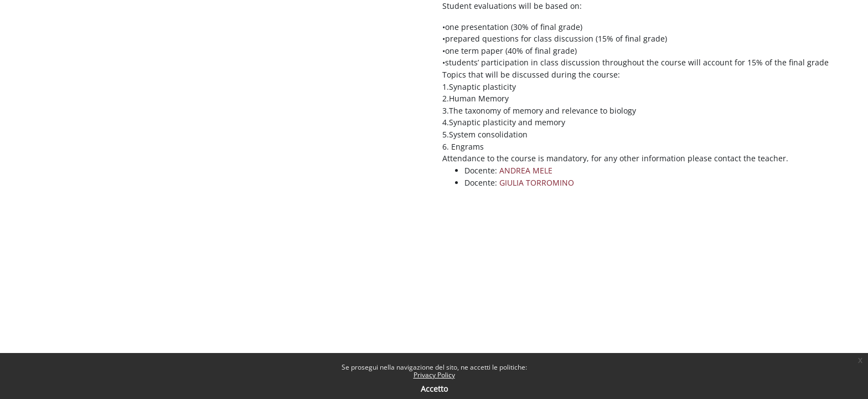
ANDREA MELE (526, 170)
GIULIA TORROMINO (537, 183)
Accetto (434, 389)
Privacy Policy (434, 375)
